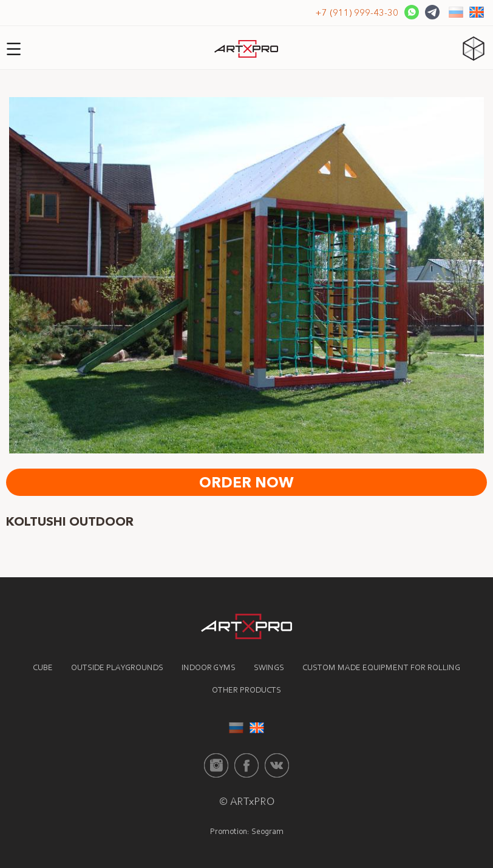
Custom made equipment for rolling (381, 668)
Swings (269, 668)
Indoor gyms (209, 668)
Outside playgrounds (117, 668)
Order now (246, 482)
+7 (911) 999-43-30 (357, 12)
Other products (246, 691)
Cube (43, 668)
